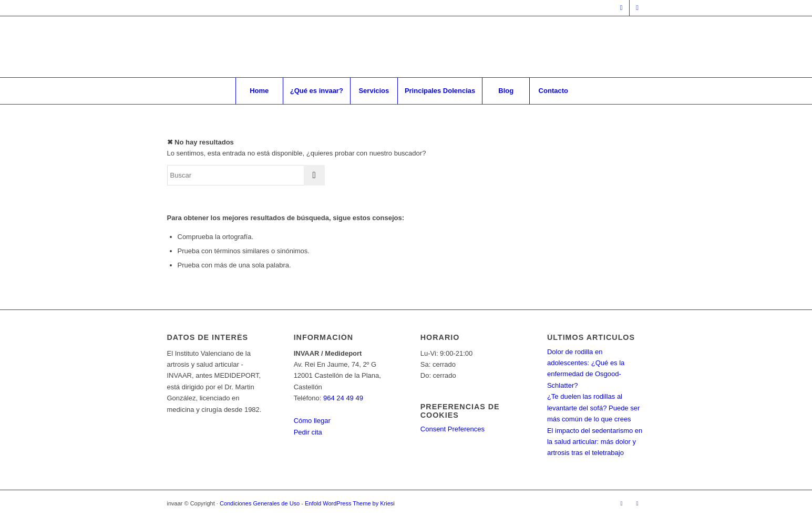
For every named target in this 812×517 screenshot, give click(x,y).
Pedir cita (308, 432)
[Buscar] (246, 175)
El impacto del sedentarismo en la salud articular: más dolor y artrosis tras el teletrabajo (595, 442)
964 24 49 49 (343, 398)
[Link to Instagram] (638, 8)
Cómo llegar (312, 421)
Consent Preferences (453, 429)
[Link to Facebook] (621, 8)
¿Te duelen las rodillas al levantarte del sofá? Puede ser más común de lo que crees (593, 408)
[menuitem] (259, 91)
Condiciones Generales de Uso (260, 503)
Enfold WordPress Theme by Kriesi (350, 503)
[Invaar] (406, 47)
